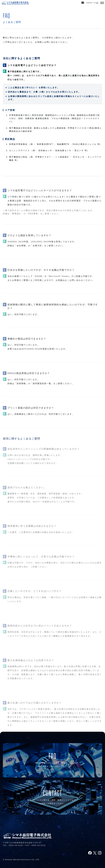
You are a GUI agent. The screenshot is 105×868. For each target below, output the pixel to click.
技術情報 (21, 387)
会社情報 (21, 249)
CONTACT (87, 3)
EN (97, 3)
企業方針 (37, 249)
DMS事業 (33, 217)
